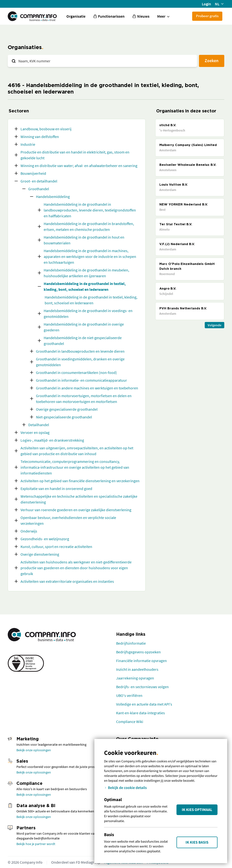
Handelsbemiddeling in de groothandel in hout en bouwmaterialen (84, 240)
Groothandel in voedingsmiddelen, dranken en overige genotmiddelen (80, 362)
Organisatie (76, 16)
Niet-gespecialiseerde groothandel (64, 417)
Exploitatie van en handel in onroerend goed (56, 489)
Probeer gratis (207, 16)
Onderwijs (29, 531)
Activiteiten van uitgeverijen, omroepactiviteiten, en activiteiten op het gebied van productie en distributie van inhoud (77, 451)
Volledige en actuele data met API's (144, 704)
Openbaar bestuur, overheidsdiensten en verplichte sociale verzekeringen (68, 520)
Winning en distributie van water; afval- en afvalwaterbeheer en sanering (79, 166)
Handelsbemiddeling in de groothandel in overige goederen (84, 327)
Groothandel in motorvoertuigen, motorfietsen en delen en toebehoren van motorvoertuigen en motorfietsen (84, 399)
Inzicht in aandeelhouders (137, 669)
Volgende (214, 325)
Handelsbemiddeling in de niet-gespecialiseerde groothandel (83, 341)
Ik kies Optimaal (197, 810)
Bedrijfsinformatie (131, 643)
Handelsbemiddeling (53, 197)
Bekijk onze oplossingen (34, 750)
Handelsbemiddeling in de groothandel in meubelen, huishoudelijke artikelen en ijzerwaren (86, 273)
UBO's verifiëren (129, 695)
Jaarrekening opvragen (135, 678)
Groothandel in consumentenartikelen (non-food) (76, 372)
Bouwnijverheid (33, 173)
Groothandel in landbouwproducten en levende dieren (80, 351)
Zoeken (212, 61)
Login (206, 4)
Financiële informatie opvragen (141, 661)
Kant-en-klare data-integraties (141, 713)
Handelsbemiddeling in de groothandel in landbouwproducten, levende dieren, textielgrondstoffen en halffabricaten (90, 210)
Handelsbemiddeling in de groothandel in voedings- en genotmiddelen (88, 314)
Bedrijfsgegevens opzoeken (138, 652)
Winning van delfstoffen (40, 137)
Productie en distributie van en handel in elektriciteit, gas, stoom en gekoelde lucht (75, 155)
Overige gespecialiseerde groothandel (67, 409)
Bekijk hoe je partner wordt (36, 844)
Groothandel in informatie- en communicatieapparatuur (81, 380)
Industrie (28, 144)
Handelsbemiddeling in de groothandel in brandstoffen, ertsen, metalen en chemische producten (89, 226)
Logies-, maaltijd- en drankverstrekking (52, 440)
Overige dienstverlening (40, 554)
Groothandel (39, 189)
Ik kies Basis (197, 842)
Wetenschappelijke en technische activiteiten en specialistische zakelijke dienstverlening (79, 499)
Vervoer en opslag (35, 432)
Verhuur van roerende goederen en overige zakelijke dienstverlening (76, 510)
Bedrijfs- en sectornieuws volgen (142, 687)
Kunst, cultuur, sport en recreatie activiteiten (56, 547)
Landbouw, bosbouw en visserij (46, 129)
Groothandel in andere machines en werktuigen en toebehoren (87, 388)
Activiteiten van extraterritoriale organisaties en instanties (67, 581)
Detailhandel (39, 425)
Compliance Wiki (130, 722)
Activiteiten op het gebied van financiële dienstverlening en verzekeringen (80, 481)
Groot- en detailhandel (39, 181)
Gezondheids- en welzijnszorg (45, 539)
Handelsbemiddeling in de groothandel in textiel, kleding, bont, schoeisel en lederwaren (85, 286)
